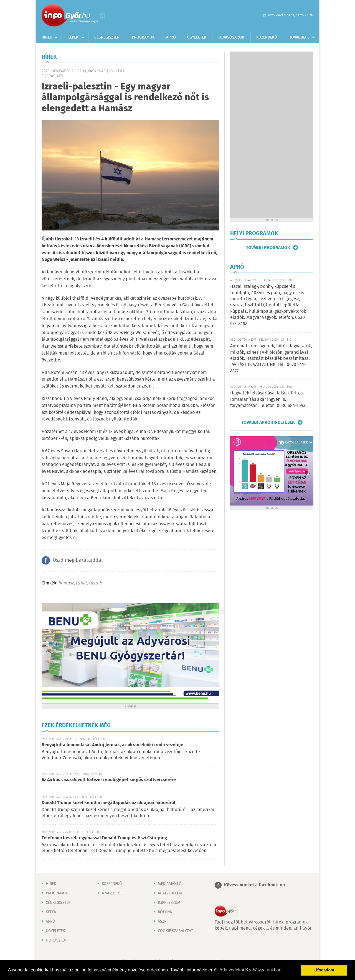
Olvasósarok (231, 37)
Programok (143, 37)
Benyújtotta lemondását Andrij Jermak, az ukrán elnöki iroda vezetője (112, 745)
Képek (73, 37)
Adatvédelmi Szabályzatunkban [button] (250, 970)
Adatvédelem (170, 893)
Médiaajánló (170, 884)
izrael (81, 583)
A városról (113, 893)
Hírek (47, 37)
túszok (96, 583)
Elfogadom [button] (324, 970)
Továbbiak (299, 37)
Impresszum (169, 903)
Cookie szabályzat (175, 931)
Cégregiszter (107, 37)
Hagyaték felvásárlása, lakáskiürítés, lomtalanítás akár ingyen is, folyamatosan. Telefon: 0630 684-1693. (268, 399)
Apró (171, 37)
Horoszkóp (57, 940)
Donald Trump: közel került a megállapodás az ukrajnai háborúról (108, 803)
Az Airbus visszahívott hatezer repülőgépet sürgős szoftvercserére (109, 780)
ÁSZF (162, 922)
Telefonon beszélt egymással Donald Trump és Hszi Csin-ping (104, 838)
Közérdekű (267, 37)
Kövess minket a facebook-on (254, 885)
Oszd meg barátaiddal (78, 560)
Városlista (102, 16)
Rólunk (165, 912)
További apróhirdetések (268, 422)
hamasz (66, 583)
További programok (268, 248)
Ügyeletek (197, 37)
